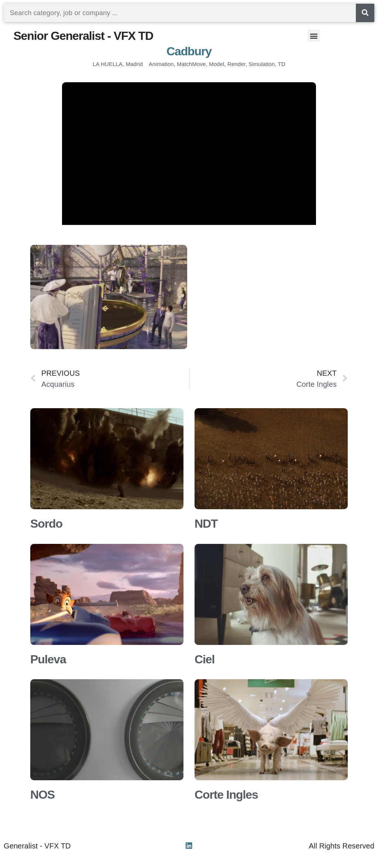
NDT (206, 524)
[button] (314, 36)
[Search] (365, 13)
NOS (42, 795)
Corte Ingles (226, 795)
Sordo (46, 524)
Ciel (205, 659)
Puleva (48, 659)
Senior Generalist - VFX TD (83, 36)
